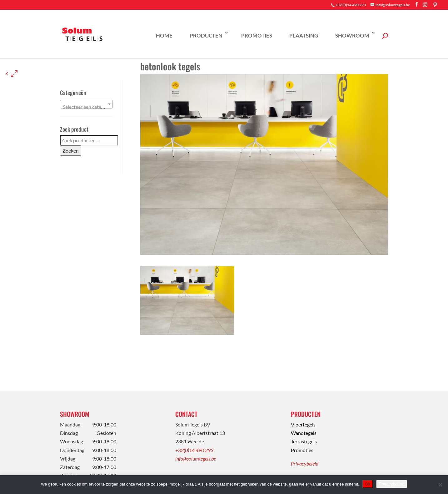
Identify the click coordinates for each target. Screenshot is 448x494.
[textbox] (86, 107)
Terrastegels (304, 441)
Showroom (352, 35)
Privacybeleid (305, 464)
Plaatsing (304, 35)
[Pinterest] (435, 5)
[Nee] (440, 485)
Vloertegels (303, 424)
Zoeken (71, 151)
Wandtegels (304, 433)
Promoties (257, 35)
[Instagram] (425, 5)
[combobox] (86, 104)
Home (164, 35)
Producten (206, 35)
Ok (368, 484)
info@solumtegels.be (196, 459)
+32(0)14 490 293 (194, 450)
